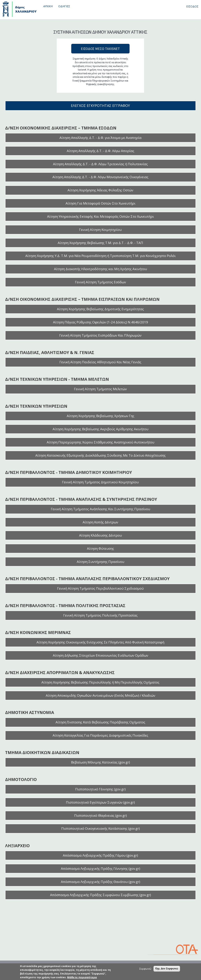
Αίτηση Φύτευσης (100, 548)
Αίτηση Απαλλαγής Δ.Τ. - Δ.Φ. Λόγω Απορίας (100, 151)
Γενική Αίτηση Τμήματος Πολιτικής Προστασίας (100, 615)
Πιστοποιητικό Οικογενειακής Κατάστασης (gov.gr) (100, 828)
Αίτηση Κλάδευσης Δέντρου (100, 535)
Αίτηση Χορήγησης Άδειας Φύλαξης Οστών (100, 190)
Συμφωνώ (145, 969)
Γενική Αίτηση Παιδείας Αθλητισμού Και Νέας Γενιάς (100, 362)
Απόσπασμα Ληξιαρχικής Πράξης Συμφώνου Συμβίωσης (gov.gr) (100, 895)
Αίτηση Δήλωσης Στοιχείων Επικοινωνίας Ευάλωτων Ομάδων (100, 655)
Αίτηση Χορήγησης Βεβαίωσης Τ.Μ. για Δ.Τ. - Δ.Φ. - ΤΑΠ (100, 243)
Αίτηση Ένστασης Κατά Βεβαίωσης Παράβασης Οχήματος (100, 722)
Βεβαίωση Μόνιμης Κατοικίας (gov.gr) (100, 762)
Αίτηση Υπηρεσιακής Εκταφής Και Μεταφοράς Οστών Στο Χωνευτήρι (100, 216)
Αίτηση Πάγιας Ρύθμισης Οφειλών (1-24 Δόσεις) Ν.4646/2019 (100, 322)
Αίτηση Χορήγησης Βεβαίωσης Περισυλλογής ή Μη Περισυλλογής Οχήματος (100, 682)
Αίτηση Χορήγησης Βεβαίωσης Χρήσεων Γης (100, 416)
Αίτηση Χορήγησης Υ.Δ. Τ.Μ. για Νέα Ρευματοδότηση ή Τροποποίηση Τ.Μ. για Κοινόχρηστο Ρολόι (100, 256)
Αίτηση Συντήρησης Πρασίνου (100, 562)
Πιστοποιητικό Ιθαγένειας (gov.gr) (100, 815)
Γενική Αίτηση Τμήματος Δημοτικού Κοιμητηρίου (100, 482)
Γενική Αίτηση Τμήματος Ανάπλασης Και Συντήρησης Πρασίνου (100, 509)
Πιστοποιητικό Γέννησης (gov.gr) (100, 789)
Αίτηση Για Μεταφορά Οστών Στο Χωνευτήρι (100, 203)
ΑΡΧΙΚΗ (48, 6)
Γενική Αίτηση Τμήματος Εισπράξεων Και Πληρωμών (100, 335)
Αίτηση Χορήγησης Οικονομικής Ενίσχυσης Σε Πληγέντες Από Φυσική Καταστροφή (100, 642)
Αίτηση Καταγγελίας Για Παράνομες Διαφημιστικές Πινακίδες (100, 735)
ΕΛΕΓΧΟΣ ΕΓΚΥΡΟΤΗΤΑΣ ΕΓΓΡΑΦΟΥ (100, 106)
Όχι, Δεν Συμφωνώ (167, 969)
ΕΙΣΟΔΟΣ (192, 6)
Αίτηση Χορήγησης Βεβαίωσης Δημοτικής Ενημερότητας (100, 309)
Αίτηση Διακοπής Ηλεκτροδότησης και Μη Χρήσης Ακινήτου (100, 269)
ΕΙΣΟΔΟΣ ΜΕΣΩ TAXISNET (100, 49)
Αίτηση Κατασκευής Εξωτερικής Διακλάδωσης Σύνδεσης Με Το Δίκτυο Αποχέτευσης (100, 455)
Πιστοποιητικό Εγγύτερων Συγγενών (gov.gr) (100, 802)
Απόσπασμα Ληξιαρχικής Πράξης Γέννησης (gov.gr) (100, 869)
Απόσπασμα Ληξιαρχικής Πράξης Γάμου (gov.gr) (100, 855)
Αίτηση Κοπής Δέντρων (100, 522)
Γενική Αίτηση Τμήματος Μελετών (100, 389)
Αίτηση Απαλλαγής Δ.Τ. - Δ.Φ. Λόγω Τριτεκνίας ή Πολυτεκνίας (100, 164)
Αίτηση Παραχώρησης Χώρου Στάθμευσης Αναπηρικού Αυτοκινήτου (100, 442)
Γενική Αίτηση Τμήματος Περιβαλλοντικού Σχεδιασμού (100, 588)
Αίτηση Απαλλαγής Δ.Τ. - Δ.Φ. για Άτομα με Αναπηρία (100, 138)
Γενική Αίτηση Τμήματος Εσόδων (100, 282)
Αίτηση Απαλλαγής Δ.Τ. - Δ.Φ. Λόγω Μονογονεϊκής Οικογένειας (100, 177)
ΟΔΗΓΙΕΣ (64, 6)
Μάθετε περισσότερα (82, 977)
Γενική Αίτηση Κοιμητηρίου (100, 230)
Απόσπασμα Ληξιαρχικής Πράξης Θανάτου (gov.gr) (100, 882)
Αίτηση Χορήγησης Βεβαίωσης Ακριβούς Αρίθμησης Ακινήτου (100, 429)
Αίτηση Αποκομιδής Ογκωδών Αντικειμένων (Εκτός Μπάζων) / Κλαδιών (100, 695)
